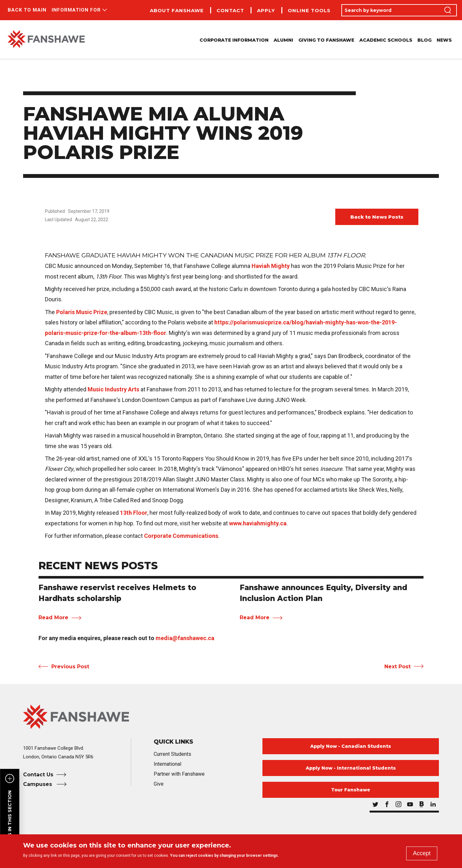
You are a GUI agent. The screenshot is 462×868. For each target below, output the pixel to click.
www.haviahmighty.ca (258, 523)
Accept (422, 853)
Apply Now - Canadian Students (351, 746)
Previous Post (70, 667)
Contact (230, 10)
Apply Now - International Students (351, 768)
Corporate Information (234, 40)
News (444, 40)
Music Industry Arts (113, 389)
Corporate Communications (181, 536)
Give (159, 784)
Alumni (283, 40)
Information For (76, 10)
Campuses (38, 784)
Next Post (398, 667)
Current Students (172, 754)
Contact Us (38, 775)
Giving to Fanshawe (326, 40)
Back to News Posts (377, 217)
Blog (424, 40)
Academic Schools (386, 40)
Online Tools (309, 10)
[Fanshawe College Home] (231, 717)
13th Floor (134, 513)
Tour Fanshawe (351, 790)
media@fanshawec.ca (185, 638)
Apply (266, 10)
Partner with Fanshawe (179, 774)
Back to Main (27, 10)
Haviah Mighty (271, 266)
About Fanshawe (177, 10)
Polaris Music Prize (82, 312)
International (167, 764)
